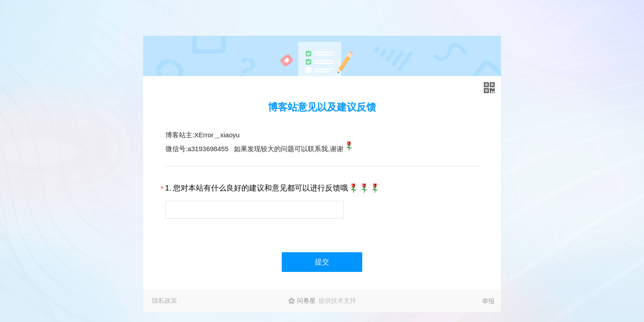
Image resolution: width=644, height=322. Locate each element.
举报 (488, 301)
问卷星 (306, 301)
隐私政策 (165, 301)
